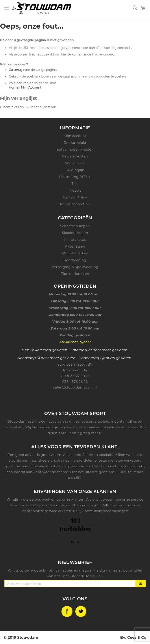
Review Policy (75, 197)
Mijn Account (31, 87)
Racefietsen (75, 246)
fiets (33, 460)
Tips (75, 184)
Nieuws (75, 190)
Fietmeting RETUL (75, 177)
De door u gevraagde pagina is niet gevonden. (37, 40)
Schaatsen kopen (75, 226)
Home (14, 87)
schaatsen (63, 460)
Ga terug (16, 70)
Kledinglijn (75, 170)
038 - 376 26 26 (75, 382)
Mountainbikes (75, 253)
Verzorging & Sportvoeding (75, 267)
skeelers (46, 460)
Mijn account (75, 136)
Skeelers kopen (75, 233)
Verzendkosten (75, 156)
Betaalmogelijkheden (75, 149)
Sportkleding (75, 260)
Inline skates (75, 240)
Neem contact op (75, 204)
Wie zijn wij (75, 163)
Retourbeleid (75, 143)
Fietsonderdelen (75, 274)
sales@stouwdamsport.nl (75, 387)
